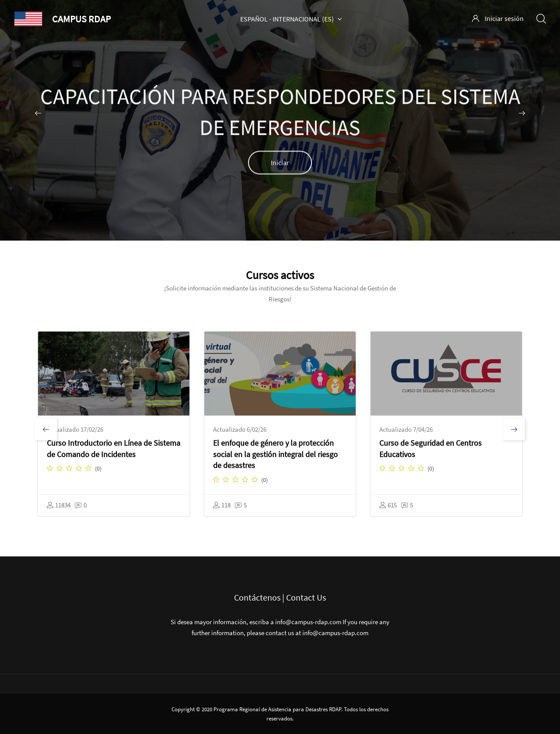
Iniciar (280, 164)
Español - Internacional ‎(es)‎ (291, 19)
